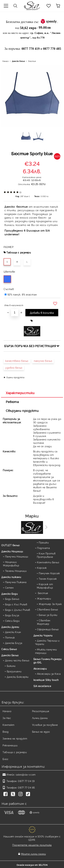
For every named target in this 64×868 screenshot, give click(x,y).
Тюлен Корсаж (48, 579)
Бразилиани (14, 671)
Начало (5, 61)
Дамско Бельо (18, 61)
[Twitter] (14, 794)
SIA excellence (42, 686)
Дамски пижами (11, 577)
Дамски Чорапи (43, 635)
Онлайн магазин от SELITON (32, 865)
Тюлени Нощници (16, 571)
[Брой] (15, 313)
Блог (5, 759)
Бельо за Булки (48, 615)
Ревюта (12, 402)
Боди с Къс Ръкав (16, 604)
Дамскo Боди (9, 594)
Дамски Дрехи (10, 627)
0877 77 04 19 (26, 781)
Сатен (9, 587)
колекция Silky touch (46, 680)
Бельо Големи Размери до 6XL (48, 661)
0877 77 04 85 (26, 787)
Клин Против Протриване (46, 555)
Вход (6, 732)
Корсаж (42, 568)
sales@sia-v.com (26, 774)
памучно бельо (43, 361)
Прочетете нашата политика (32, 845)
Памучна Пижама (16, 582)
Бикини (11, 666)
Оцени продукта (15, 377)
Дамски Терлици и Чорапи (47, 642)
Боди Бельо (12, 599)
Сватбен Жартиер (44, 622)
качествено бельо (17, 361)
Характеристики (20, 393)
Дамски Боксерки (18, 677)
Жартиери (44, 598)
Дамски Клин (13, 632)
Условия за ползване (45, 725)
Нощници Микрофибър (11, 564)
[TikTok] (29, 794)
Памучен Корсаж (49, 573)
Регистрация (41, 711)
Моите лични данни (33, 854)
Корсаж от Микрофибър (45, 586)
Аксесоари (40, 668)
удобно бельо (14, 368)
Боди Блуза (12, 615)
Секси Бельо (9, 649)
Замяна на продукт (15, 738)
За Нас (7, 718)
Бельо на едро (41, 732)
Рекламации (10, 745)
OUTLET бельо (10, 545)
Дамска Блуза (14, 643)
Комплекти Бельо (48, 562)
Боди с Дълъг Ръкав (18, 610)
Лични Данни (40, 718)
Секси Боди (12, 621)
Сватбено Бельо (48, 609)
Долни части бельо (17, 660)
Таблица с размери (19, 252)
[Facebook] (6, 794)
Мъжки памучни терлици (46, 651)
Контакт (9, 725)
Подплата (43, 548)
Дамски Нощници (12, 551)
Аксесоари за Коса (49, 674)
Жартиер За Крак (50, 604)
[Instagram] (21, 794)
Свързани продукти (22, 411)
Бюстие (32, 61)
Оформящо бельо (48, 629)
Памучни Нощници (17, 556)
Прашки (44, 542)
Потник (10, 637)
